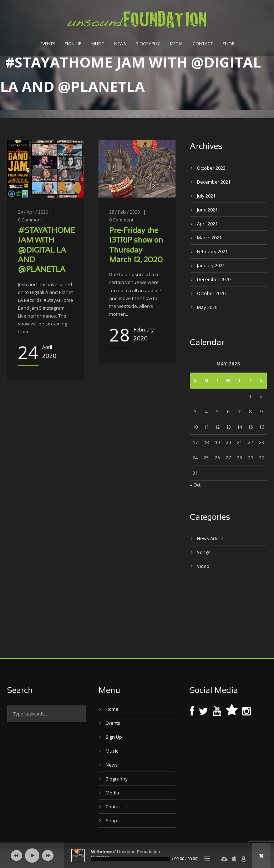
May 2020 (207, 307)
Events (48, 44)
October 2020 (211, 293)
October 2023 (211, 168)
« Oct (195, 485)
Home (112, 709)
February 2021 (212, 251)
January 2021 (211, 265)
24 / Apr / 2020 (33, 212)
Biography (148, 44)
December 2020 (214, 279)
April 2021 (207, 224)
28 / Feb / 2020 (125, 212)
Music (98, 44)
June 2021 (207, 210)
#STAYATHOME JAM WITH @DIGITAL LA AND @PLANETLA (47, 250)
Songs (204, 552)
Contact (203, 44)
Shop (229, 44)
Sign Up (73, 44)
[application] (137, 855)
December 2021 (214, 182)
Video (203, 566)
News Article (210, 538)
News (120, 44)
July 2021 (206, 196)
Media (176, 44)
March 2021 (209, 238)
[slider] (131, 859)
